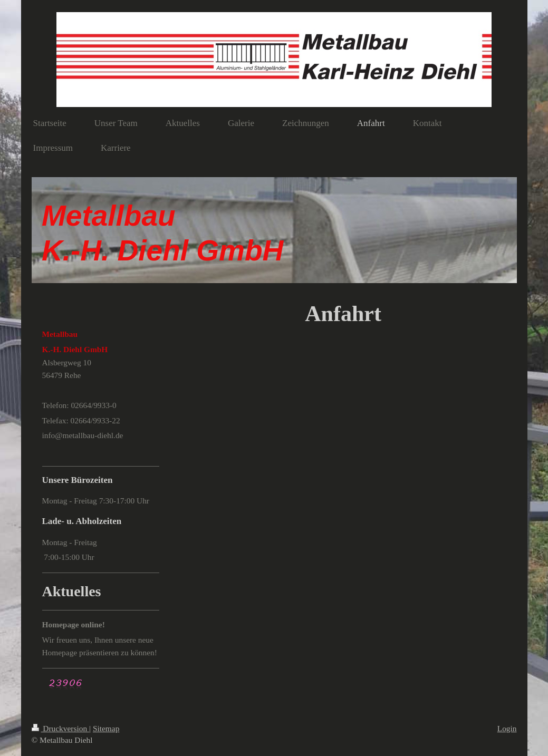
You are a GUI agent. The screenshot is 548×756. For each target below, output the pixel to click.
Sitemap (106, 728)
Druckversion (60, 728)
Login (507, 728)
